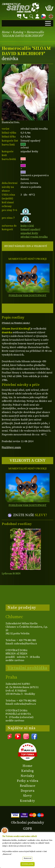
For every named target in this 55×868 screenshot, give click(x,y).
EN (50, 16)
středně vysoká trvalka (34, 237)
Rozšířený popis (11, 447)
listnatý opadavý (30, 229)
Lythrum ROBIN (11, 574)
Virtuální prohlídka (27, 668)
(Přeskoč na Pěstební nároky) (16, 323)
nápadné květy (29, 233)
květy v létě (27, 226)
